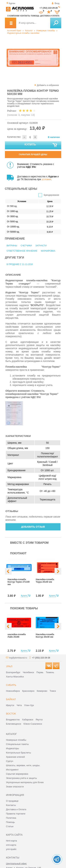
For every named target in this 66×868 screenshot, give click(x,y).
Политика (11, 818)
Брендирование (52, 195)
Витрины (12, 246)
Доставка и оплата (50, 16)
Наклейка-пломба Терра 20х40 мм (45, 581)
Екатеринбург (13, 672)
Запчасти (41, 246)
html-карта (11, 841)
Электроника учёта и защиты (21, 778)
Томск (53, 691)
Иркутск (10, 705)
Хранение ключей (15, 757)
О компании (13, 16)
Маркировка (48, 251)
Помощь (35, 16)
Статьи (10, 826)
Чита (19, 705)
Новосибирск (13, 691)
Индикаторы (12, 748)
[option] (33, 58)
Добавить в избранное (48, 85)
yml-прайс (11, 849)
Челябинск (28, 672)
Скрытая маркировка (17, 774)
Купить (41, 145)
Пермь (40, 672)
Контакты (25, 16)
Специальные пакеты (17, 744)
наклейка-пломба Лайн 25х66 (17, 636)
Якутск (39, 720)
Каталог (29, 31)
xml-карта (11, 845)
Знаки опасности (15, 787)
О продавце (12, 801)
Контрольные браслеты (18, 753)
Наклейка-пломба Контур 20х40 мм (45, 636)
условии (46, 179)
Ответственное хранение (22, 251)
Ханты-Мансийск (15, 677)
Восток (11, 714)
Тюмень (50, 672)
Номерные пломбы (46, 31)
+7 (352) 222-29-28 (48, 8)
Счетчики (26, 246)
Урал (9, 666)
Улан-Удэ (29, 705)
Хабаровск (28, 720)
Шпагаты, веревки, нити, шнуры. (23, 765)
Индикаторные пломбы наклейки (23, 33)
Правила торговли (16, 814)
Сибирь (11, 685)
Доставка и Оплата (16, 809)
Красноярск (28, 691)
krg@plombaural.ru (18, 658)
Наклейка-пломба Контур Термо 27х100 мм (19, 582)
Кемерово (42, 691)
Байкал (11, 699)
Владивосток (13, 720)
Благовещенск (14, 724)
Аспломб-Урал (14, 31)
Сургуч (10, 761)
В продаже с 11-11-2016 (20, 264)
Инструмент (12, 770)
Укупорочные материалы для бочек (25, 782)
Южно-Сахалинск (33, 724)
